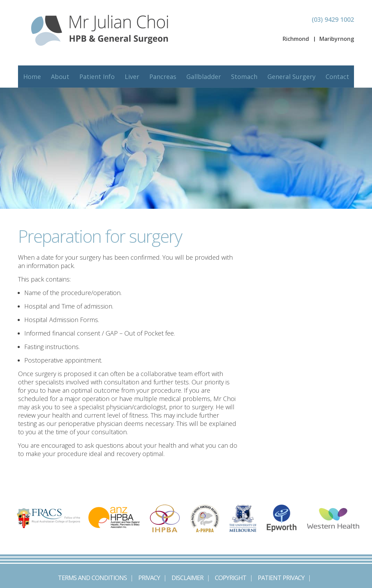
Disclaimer (187, 578)
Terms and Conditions (92, 578)
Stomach (244, 77)
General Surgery (291, 77)
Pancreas (163, 77)
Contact (337, 77)
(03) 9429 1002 (333, 19)
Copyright (231, 578)
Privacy (149, 578)
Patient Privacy (281, 578)
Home (32, 77)
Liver (132, 77)
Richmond (296, 39)
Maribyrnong (337, 39)
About (60, 77)
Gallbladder (204, 77)
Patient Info (97, 77)
